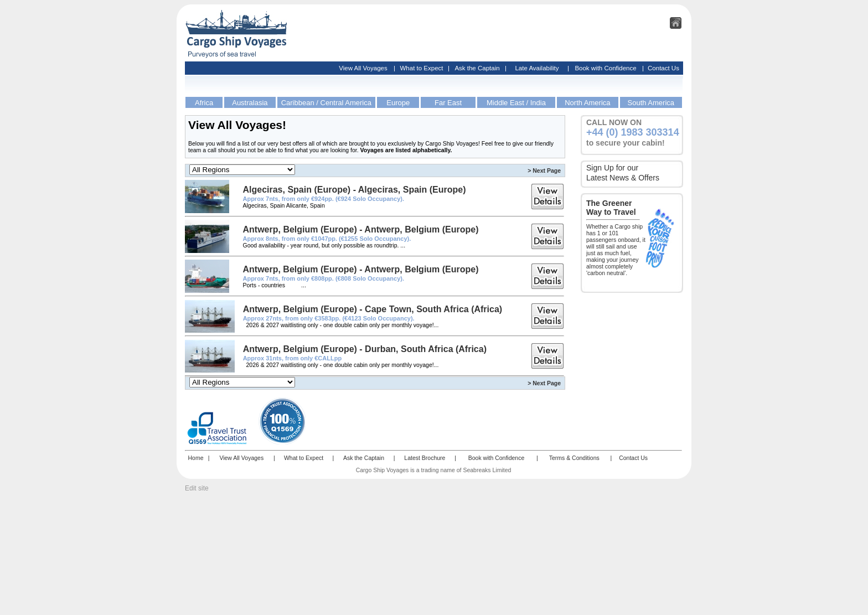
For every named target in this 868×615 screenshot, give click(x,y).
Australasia (250, 103)
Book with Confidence (605, 68)
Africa (204, 103)
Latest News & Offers (623, 178)
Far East (448, 103)
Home (195, 458)
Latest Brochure (425, 458)
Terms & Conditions (574, 458)
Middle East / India (516, 103)
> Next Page (544, 170)
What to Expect (422, 68)
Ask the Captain (477, 68)
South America (651, 103)
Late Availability (537, 68)
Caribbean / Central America (326, 103)
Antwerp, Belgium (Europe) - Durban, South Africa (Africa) (365, 349)
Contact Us (663, 68)
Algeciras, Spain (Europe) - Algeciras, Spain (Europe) (354, 190)
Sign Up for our (612, 168)
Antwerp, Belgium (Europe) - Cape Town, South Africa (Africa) (373, 309)
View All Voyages (363, 68)
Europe (398, 103)
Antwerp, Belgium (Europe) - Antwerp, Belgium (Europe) (360, 229)
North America (587, 103)
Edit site (197, 488)
